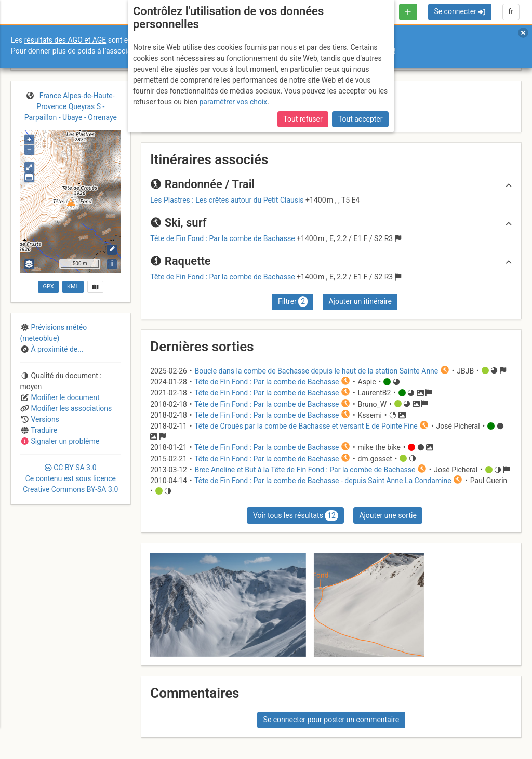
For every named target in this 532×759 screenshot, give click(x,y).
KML (73, 287)
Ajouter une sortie (388, 515)
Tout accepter (361, 119)
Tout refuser (303, 119)
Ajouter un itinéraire (360, 301)
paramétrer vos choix (233, 102)
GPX (48, 287)
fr (511, 11)
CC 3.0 (70, 478)
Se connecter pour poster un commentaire (331, 720)
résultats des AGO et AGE (65, 40)
